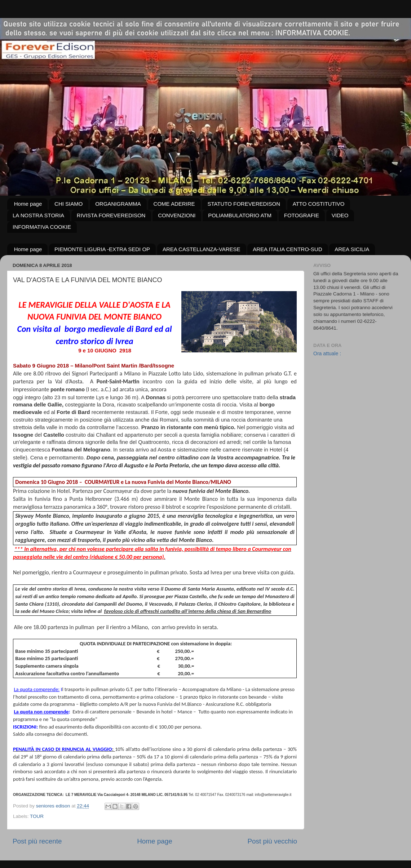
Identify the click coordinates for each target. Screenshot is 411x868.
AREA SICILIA (352, 249)
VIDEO (340, 215)
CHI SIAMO (68, 204)
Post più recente (37, 841)
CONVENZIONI (177, 215)
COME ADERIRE (174, 204)
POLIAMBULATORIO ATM (240, 215)
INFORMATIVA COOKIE (42, 227)
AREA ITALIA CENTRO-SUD (287, 249)
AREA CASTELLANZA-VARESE (202, 249)
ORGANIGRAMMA (118, 204)
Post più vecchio (272, 841)
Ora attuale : (327, 353)
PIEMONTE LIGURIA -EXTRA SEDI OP (102, 249)
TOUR (37, 816)
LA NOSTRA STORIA (38, 215)
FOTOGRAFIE (302, 215)
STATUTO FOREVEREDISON (244, 204)
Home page (28, 204)
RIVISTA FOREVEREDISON (111, 215)
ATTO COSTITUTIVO (319, 204)
